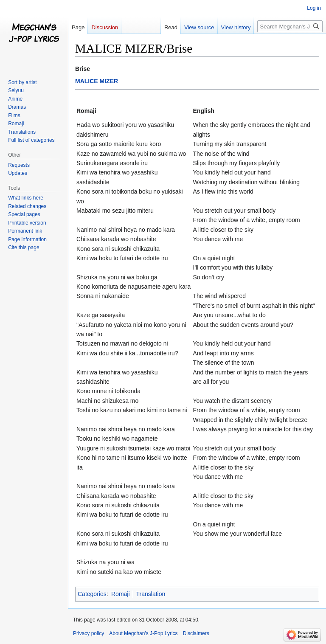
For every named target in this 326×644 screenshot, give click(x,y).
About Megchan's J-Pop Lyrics (143, 633)
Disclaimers (196, 633)
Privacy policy (89, 633)
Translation (151, 594)
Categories (92, 594)
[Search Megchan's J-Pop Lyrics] (290, 26)
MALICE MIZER (97, 81)
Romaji (121, 594)
